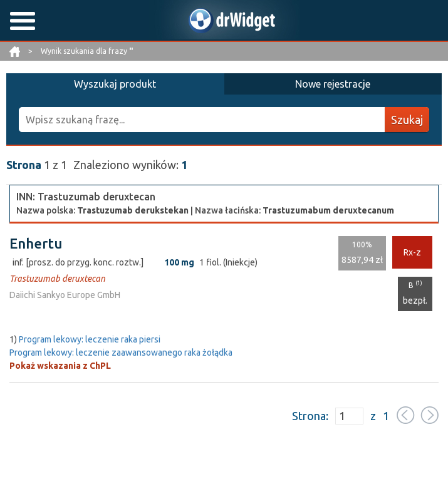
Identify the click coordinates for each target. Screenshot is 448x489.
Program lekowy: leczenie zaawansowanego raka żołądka (121, 353)
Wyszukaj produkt (115, 84)
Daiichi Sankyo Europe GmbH (65, 295)
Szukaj (407, 120)
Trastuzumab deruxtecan (57, 279)
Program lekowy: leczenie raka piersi (90, 339)
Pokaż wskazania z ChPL (60, 366)
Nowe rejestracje (333, 84)
